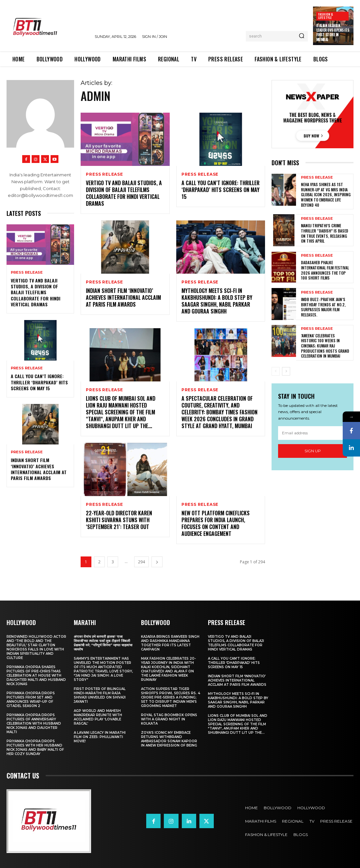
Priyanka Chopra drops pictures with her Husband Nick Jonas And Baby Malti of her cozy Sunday (35, 747)
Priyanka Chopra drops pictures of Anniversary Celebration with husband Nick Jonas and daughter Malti (34, 723)
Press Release (27, 273)
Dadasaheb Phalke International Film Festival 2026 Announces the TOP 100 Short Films (325, 270)
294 (141, 561)
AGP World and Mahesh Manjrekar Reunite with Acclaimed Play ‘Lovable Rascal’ (98, 716)
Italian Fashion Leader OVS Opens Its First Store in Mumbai (333, 32)
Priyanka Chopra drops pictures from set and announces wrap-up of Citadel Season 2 (31, 699)
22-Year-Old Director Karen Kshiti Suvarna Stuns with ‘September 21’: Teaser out (119, 520)
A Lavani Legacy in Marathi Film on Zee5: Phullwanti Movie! (100, 736)
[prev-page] (276, 371)
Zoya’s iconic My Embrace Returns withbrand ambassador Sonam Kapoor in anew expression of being (169, 738)
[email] (313, 433)
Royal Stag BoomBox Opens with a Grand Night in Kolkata (169, 719)
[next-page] (157, 561)
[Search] (302, 36)
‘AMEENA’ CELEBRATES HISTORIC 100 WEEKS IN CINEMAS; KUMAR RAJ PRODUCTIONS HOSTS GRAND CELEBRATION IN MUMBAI (325, 345)
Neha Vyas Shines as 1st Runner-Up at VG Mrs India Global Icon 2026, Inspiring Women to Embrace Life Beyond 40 (326, 194)
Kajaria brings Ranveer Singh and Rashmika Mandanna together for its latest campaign (170, 642)
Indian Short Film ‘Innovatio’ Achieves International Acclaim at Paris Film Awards (39, 469)
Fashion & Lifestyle (326, 16)
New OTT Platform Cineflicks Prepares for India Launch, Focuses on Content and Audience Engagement (216, 523)
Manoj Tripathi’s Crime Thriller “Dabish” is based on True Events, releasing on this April (325, 233)
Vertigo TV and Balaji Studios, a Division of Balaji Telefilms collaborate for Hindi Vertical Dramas (36, 292)
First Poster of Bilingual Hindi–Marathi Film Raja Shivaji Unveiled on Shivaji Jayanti (100, 695)
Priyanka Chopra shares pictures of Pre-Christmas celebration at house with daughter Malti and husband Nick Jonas (36, 675)
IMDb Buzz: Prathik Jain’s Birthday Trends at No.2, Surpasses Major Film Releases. (323, 307)
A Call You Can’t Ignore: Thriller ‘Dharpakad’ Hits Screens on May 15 (39, 382)
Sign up (313, 450)
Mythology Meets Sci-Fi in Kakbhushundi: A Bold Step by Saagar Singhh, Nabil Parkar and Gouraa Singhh (217, 301)
